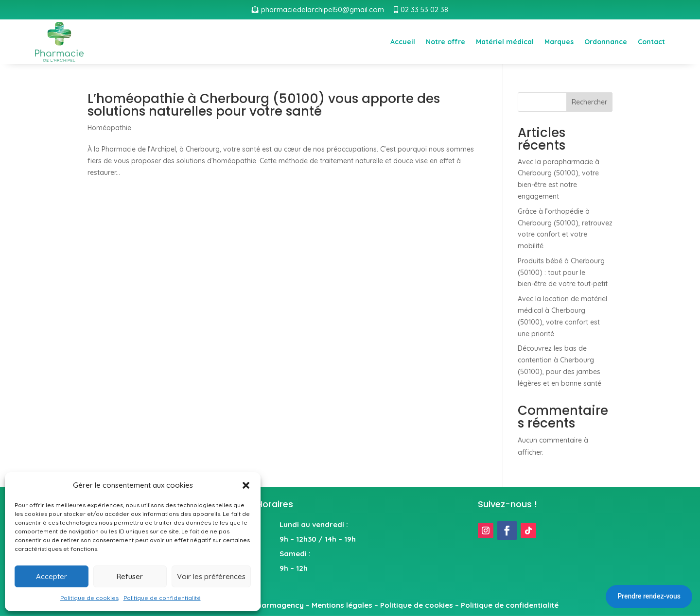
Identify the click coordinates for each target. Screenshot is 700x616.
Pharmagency (278, 605)
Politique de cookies (89, 598)
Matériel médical (505, 42)
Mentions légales (342, 605)
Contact (651, 42)
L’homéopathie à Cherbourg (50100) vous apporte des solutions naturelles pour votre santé (264, 105)
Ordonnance (606, 42)
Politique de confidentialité (162, 598)
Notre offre (446, 42)
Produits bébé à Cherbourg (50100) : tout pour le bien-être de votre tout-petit (563, 273)
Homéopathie (109, 128)
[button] (246, 485)
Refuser (130, 576)
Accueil (403, 42)
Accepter (52, 576)
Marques (559, 42)
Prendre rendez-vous (649, 596)
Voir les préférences (211, 576)
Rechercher (589, 102)
